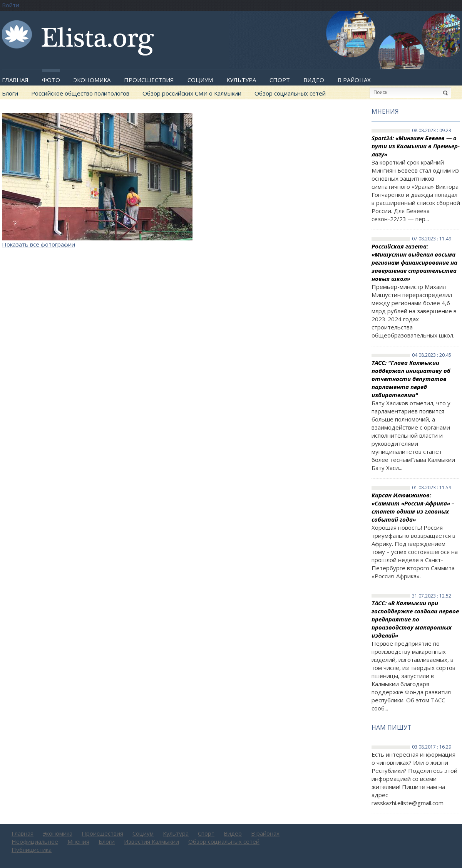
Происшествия (149, 80)
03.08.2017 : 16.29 (432, 747)
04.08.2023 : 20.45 (432, 355)
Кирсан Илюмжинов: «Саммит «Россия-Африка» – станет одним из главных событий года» (413, 507)
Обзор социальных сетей (290, 93)
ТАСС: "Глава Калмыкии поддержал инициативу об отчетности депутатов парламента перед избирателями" (411, 379)
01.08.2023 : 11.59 (432, 488)
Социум (200, 80)
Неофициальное (35, 841)
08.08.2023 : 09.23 (432, 131)
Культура (241, 80)
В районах (354, 80)
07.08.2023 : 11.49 (432, 239)
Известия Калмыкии (151, 841)
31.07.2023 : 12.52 (432, 596)
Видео (314, 80)
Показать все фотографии (38, 244)
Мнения (385, 111)
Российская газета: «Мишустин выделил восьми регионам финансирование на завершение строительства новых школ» (414, 262)
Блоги (10, 93)
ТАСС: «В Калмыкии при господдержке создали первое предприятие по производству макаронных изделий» (415, 619)
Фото (51, 80)
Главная (15, 80)
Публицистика (32, 850)
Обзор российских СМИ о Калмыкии (192, 93)
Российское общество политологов (80, 93)
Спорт (280, 80)
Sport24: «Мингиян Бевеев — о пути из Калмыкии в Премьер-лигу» (416, 146)
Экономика (92, 80)
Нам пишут (392, 727)
